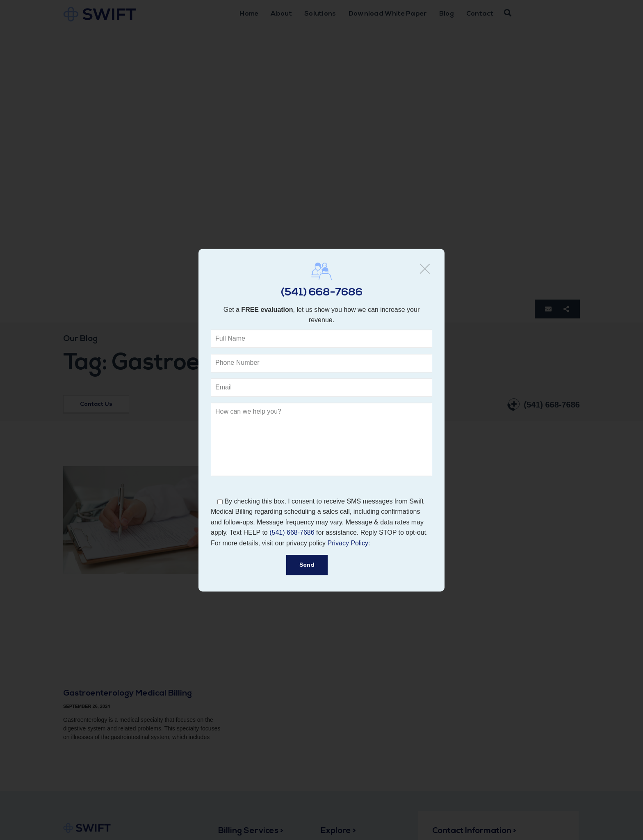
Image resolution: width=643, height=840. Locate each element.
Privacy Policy (348, 543)
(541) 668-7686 (322, 293)
